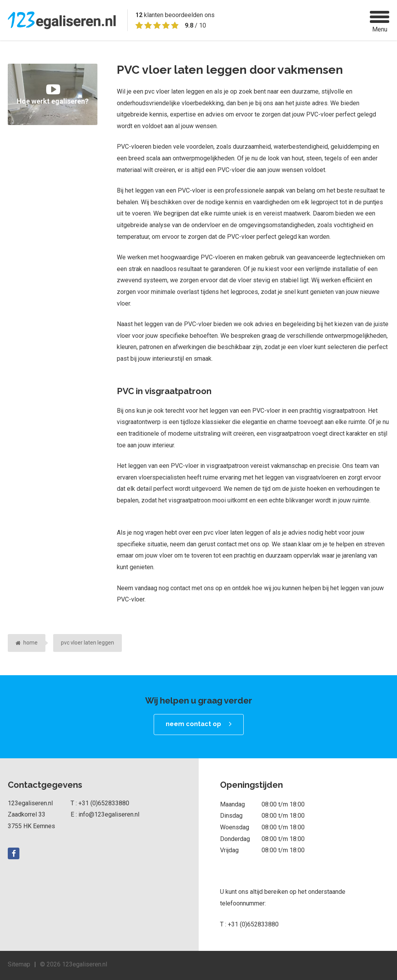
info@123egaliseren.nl (109, 814)
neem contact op (193, 724)
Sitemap (19, 964)
